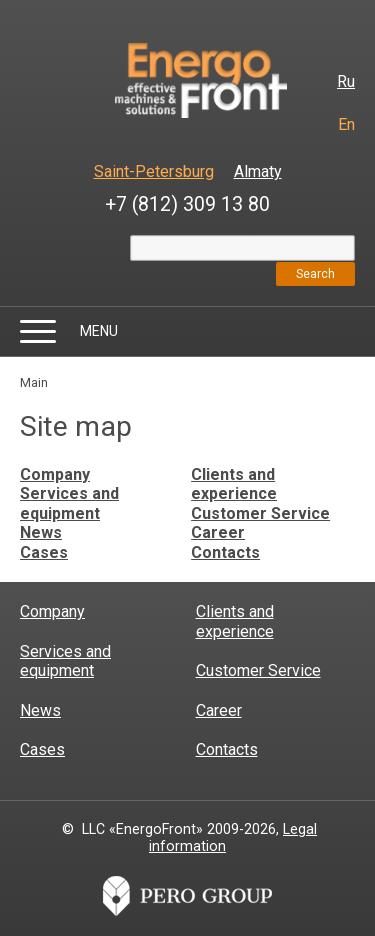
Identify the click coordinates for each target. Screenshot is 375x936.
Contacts (225, 552)
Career (218, 532)
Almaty (258, 171)
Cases (44, 552)
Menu (99, 331)
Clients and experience (234, 484)
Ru (346, 81)
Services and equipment (69, 503)
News (41, 532)
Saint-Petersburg (154, 171)
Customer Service (260, 513)
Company (55, 474)
